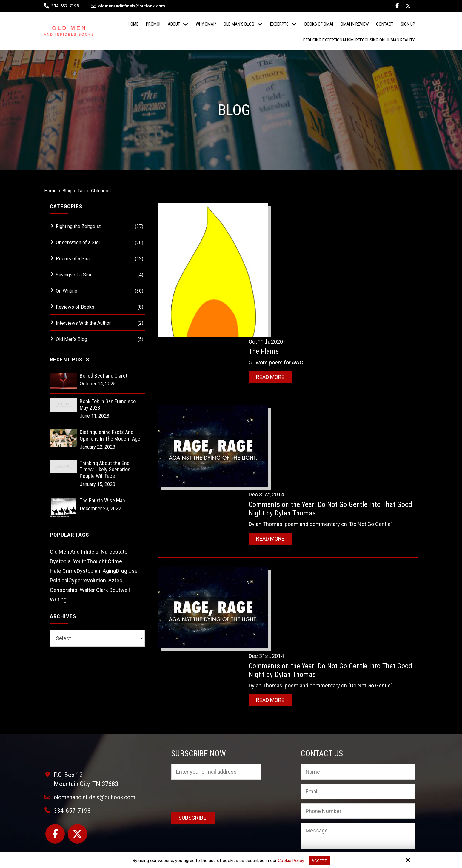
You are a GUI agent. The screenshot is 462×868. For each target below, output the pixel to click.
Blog (67, 191)
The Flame (277, 216)
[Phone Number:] (358, 746)
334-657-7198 (65, 6)
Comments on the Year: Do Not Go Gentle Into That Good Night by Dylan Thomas (335, 373)
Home (50, 191)
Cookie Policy (290, 860)
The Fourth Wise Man (102, 500)
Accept (319, 860)
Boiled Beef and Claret (104, 376)
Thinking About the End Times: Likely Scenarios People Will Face (105, 470)
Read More (283, 242)
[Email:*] (358, 726)
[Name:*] (358, 707)
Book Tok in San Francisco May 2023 (108, 405)
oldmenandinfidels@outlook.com (128, 6)
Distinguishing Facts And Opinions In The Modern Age (110, 435)
